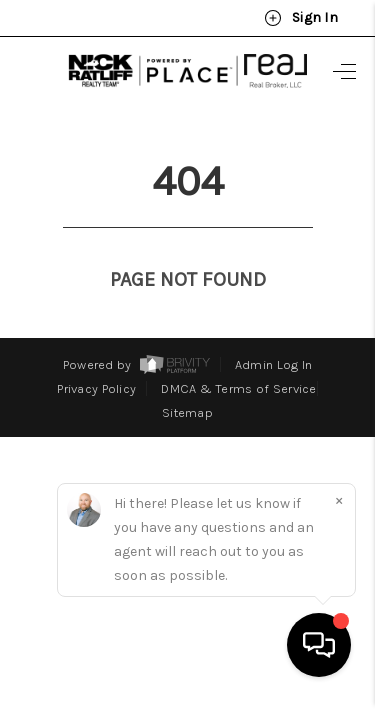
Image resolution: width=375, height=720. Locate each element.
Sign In (301, 18)
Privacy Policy (96, 351)
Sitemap (187, 375)
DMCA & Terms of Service (238, 351)
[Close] (339, 519)
